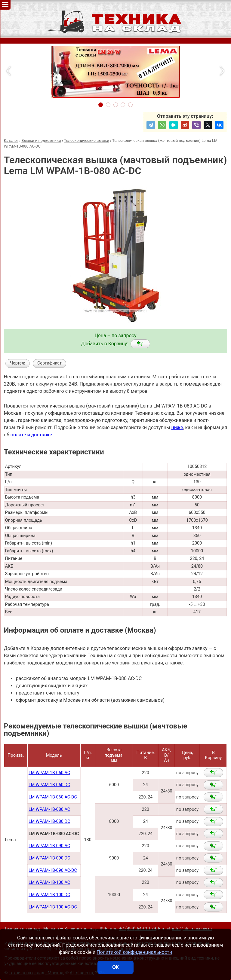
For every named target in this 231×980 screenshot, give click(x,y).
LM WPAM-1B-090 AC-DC (53, 870)
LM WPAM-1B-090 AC (49, 846)
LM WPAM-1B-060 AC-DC (53, 797)
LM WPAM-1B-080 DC (49, 821)
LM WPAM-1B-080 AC (49, 809)
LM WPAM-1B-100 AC (49, 882)
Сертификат (49, 363)
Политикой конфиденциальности (134, 952)
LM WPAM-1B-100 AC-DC (53, 907)
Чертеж (17, 363)
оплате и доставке (31, 435)
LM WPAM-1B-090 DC (49, 858)
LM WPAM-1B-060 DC (49, 785)
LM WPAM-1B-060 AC (49, 773)
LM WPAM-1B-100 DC (49, 895)
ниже (177, 427)
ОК (115, 967)
